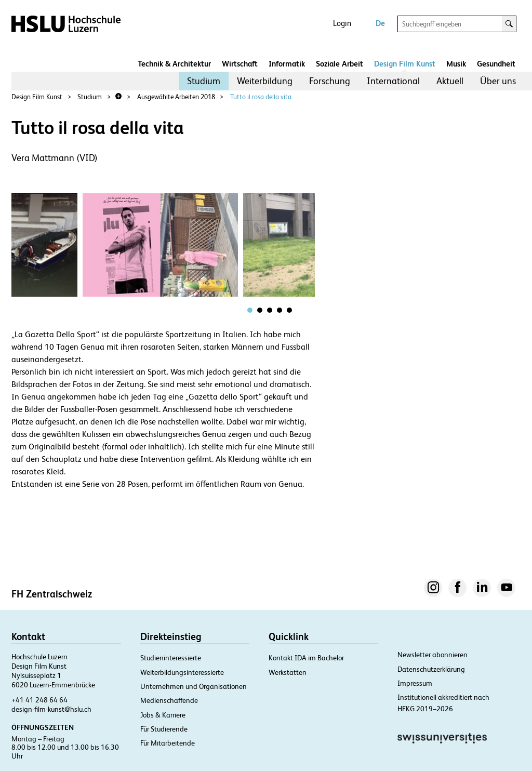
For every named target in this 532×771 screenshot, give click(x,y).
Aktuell (450, 81)
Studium (204, 81)
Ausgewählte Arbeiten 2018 (176, 97)
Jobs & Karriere (163, 715)
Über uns (498, 81)
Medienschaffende (169, 700)
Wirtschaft (240, 64)
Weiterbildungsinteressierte (182, 672)
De (380, 23)
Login (342, 23)
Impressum (415, 683)
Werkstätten (288, 672)
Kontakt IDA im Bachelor (306, 658)
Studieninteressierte (171, 658)
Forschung (330, 81)
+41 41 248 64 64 (39, 700)
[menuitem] (204, 81)
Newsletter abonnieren (433, 655)
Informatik (287, 64)
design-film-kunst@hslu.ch (51, 709)
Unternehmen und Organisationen (194, 686)
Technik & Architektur (174, 64)
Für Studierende (164, 729)
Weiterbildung (265, 81)
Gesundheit (496, 64)
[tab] (250, 310)
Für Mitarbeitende (168, 743)
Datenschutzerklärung (431, 669)
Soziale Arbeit (340, 64)
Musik (456, 64)
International (393, 81)
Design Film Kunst (405, 64)
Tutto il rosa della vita (261, 97)
